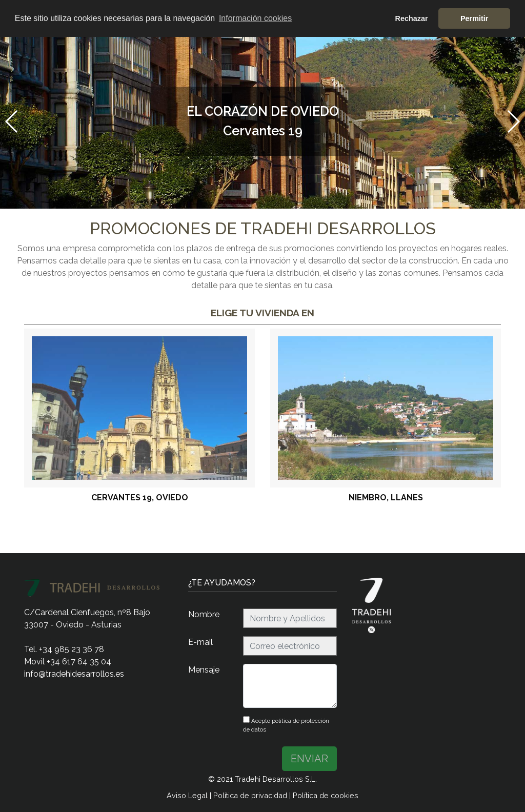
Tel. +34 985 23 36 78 (64, 649)
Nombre (204, 614)
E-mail (200, 642)
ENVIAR (309, 759)
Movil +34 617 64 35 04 (68, 662)
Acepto (286, 725)
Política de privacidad (250, 795)
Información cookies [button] (255, 18)
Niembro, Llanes (386, 498)
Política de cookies (326, 795)
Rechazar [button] (412, 18)
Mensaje (204, 670)
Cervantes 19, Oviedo (140, 498)
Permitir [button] (474, 18)
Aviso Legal (187, 795)
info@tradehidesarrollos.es (74, 674)
